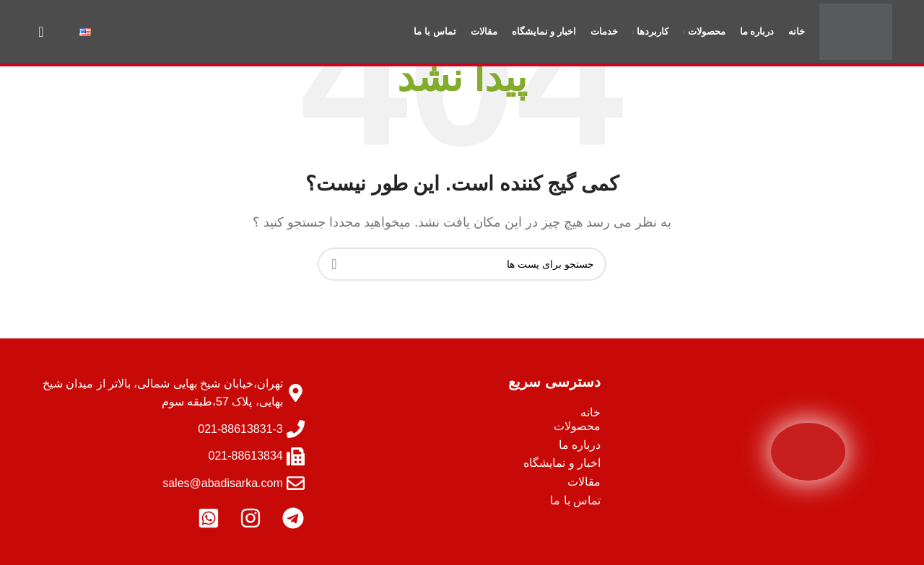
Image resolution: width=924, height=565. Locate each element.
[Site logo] (855, 35)
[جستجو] (41, 36)
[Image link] (808, 451)
